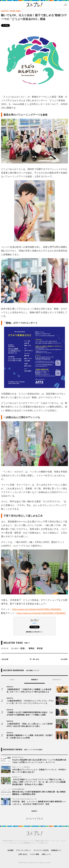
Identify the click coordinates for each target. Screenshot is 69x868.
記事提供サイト (56, 850)
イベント (5, 648)
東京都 (40, 648)
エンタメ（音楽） (19, 648)
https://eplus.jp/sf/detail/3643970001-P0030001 (37, 609)
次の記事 (64, 659)
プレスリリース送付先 (41, 850)
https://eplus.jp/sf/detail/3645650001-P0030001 (41, 613)
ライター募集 (34, 854)
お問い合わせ (23, 854)
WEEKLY (34, 680)
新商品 (32, 648)
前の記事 (5, 659)
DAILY (12, 680)
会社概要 (10, 850)
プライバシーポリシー (23, 850)
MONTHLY (57, 680)
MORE (35, 811)
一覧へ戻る (34, 659)
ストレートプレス (34, 818)
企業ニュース (46, 854)
